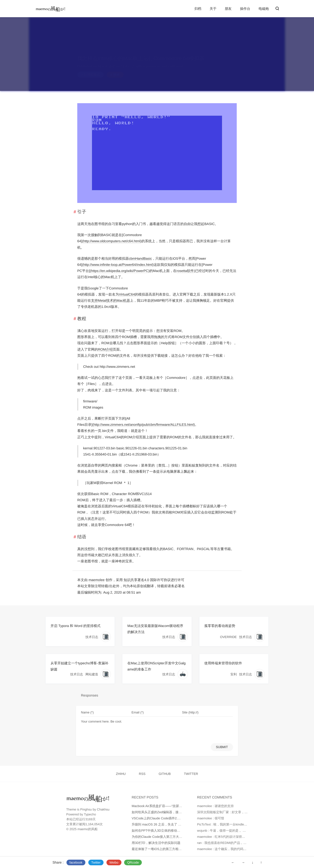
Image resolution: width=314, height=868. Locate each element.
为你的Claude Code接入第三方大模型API (161, 837)
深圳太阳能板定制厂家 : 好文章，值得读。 (227, 812)
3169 (89, 819)
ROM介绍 (105, 349)
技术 (117, 70)
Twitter (96, 862)
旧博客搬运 (92, 70)
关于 (213, 9)
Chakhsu (103, 809)
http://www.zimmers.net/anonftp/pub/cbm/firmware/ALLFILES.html (144, 425)
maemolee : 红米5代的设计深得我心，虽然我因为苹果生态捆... (242, 837)
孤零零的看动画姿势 (220, 626)
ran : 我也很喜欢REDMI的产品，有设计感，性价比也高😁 (238, 843)
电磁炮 (264, 9)
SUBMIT (222, 747)
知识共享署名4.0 (136, 580)
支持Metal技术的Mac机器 (111, 300)
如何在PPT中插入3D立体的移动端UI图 (159, 831)
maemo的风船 (88, 829)
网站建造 (92, 674)
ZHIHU (121, 774)
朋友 (228, 9)
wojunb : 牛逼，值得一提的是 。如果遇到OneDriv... (233, 831)
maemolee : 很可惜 (211, 818)
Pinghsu (86, 809)
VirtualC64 (127, 294)
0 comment (151, 61)
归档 (198, 9)
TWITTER (191, 774)
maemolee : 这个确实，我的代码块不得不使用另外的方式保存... (242, 849)
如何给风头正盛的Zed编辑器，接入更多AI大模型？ (168, 812)
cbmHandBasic (140, 258)
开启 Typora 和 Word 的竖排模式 (76, 626)
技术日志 (128, 61)
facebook (76, 862)
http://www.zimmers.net (117, 367)
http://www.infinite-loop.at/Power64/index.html (118, 265)
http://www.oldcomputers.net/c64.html (112, 241)
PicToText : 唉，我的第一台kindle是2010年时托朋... (233, 824)
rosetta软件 (185, 271)
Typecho (90, 814)
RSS (142, 774)
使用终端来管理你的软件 (223, 663)
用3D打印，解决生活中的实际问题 (156, 843)
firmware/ (90, 401)
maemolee (97, 580)
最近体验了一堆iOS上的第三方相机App (160, 849)
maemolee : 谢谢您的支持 (215, 806)
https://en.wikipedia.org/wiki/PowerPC (120, 271)
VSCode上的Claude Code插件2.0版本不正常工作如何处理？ (175, 818)
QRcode (133, 862)
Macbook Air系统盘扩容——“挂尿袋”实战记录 (164, 806)
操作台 (245, 9)
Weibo (114, 862)
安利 (234, 674)
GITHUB (165, 774)
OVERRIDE (228, 637)
